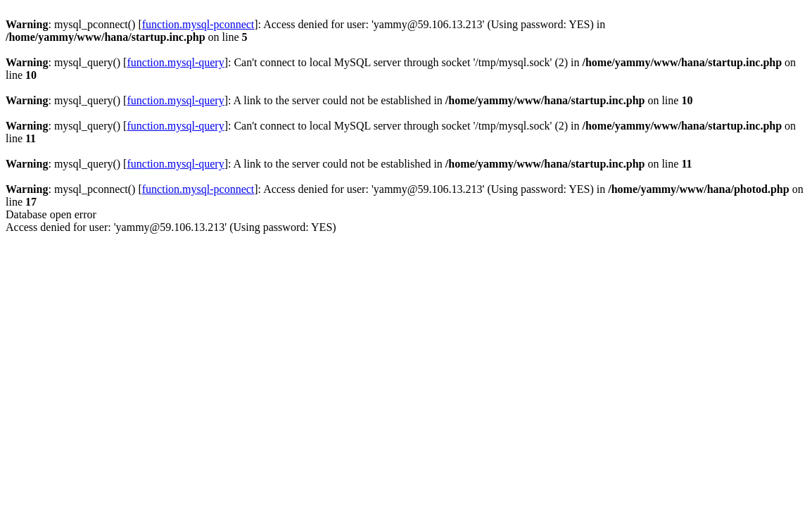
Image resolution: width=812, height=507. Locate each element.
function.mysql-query (175, 62)
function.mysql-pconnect (198, 24)
